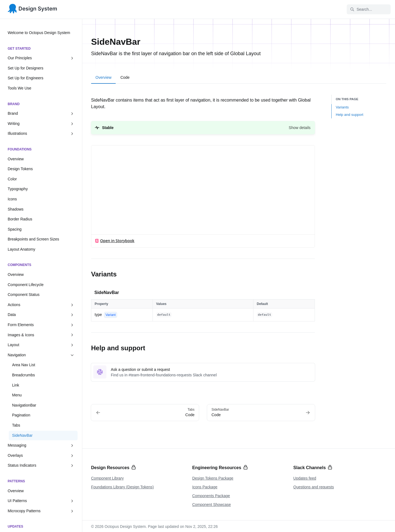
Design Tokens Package (213, 478)
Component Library (107, 478)
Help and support (349, 115)
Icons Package (205, 487)
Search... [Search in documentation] (361, 9)
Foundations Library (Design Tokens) (122, 487)
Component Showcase (212, 505)
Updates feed (305, 478)
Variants (342, 107)
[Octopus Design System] (33, 9)
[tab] (103, 78)
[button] (203, 128)
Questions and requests (314, 487)
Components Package (211, 496)
